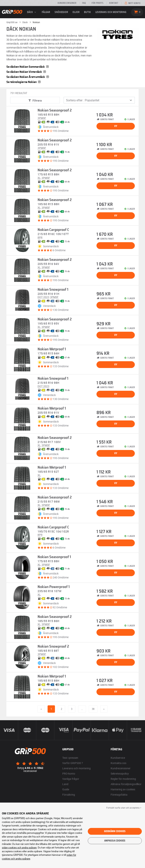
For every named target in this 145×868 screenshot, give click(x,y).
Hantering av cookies (123, 789)
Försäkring (69, 795)
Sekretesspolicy (120, 774)
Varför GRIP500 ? (73, 763)
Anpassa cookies (115, 841)
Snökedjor (61, 12)
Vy (116, 126)
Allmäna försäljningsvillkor (126, 784)
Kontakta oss (118, 763)
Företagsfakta (119, 795)
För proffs (97, 3)
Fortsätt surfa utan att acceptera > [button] (124, 808)
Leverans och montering (111, 12)
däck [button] (32, 12)
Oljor (76, 12)
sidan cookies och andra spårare (19, 848)
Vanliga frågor (71, 779)
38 (93, 709)
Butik (87, 12)
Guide (66, 789)
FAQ (84, 3)
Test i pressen (70, 758)
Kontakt (114, 3)
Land (65, 784)
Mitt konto (132, 3)
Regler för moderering (123, 779)
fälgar (46, 12)
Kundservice (118, 758)
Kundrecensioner (67, 3)
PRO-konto (69, 774)
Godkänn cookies (115, 831)
